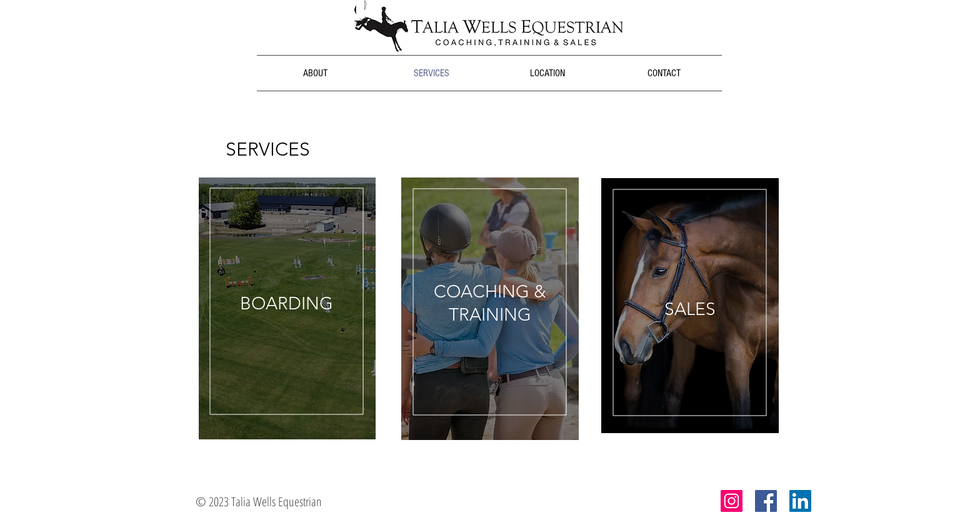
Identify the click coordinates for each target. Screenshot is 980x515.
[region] (287, 308)
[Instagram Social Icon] (732, 501)
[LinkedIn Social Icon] (800, 501)
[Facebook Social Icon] (766, 501)
